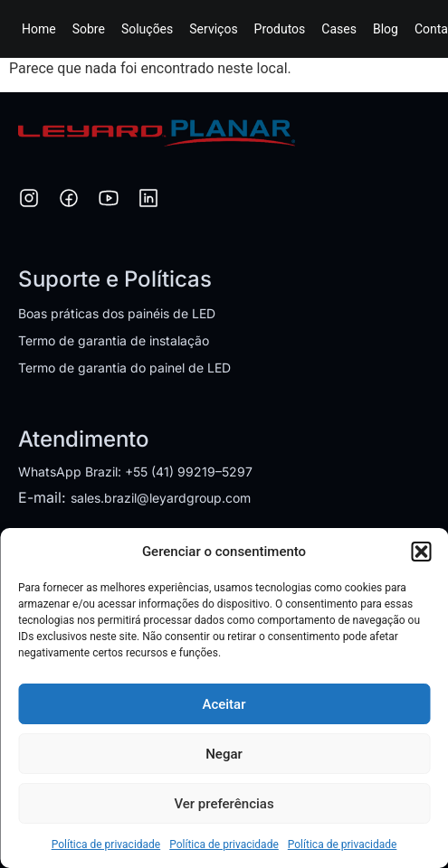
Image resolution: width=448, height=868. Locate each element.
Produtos (280, 29)
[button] (421, 552)
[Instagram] (29, 201)
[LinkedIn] (148, 201)
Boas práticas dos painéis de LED (117, 313)
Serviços (213, 29)
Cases (339, 29)
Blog (386, 29)
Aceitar (224, 704)
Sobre (89, 29)
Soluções (147, 29)
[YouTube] (109, 201)
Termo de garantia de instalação (114, 340)
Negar (224, 754)
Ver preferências (224, 804)
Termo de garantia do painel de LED (124, 368)
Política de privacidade (106, 844)
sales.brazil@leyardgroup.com (161, 498)
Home (39, 29)
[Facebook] (69, 201)
